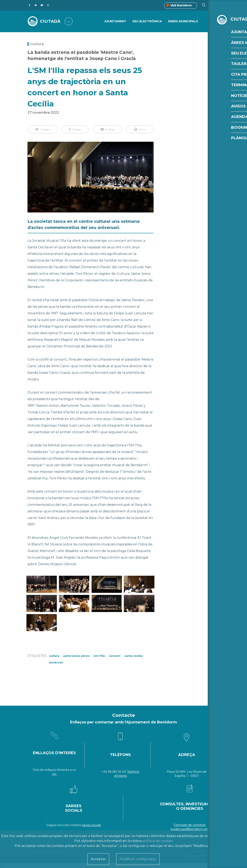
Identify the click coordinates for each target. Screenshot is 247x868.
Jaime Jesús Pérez (76, 656)
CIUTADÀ (51, 21)
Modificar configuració (138, 859)
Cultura (37, 44)
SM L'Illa (99, 656)
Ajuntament (115, 21)
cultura (54, 656)
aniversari (56, 662)
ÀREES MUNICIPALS (183, 21)
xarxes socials (91, 825)
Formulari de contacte (190, 825)
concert (115, 656)
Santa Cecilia (134, 656)
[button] (42, 129)
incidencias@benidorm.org (190, 829)
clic (54, 774)
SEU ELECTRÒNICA (147, 21)
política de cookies (158, 841)
